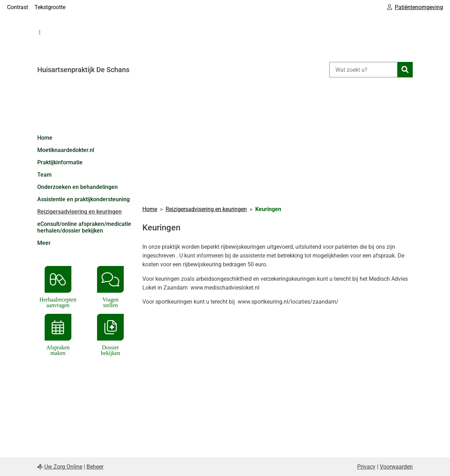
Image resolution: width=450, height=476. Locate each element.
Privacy (366, 467)
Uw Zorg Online (63, 467)
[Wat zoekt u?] (363, 70)
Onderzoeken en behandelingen (78, 187)
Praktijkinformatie (60, 162)
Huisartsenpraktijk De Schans (83, 70)
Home (45, 138)
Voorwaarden (396, 467)
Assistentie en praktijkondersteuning (83, 199)
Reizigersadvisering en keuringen (79, 212)
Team (44, 175)
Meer (44, 243)
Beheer (95, 467)
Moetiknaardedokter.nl (66, 150)
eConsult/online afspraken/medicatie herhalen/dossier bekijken (84, 227)
